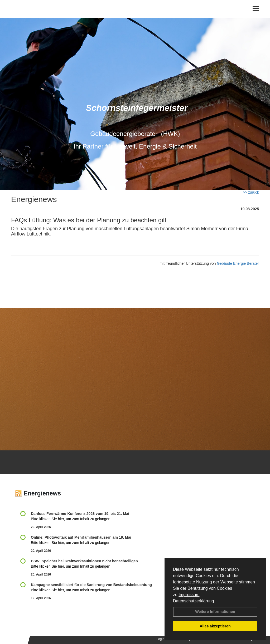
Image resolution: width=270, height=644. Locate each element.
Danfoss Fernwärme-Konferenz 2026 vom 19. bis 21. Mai (80, 514)
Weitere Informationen (215, 612)
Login (160, 639)
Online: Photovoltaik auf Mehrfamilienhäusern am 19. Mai (81, 537)
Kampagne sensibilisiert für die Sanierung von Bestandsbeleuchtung (91, 585)
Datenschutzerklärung (194, 601)
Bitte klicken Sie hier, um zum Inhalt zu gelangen (71, 519)
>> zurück (251, 192)
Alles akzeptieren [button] (215, 626)
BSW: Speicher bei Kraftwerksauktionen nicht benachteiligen (84, 561)
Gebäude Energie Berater (238, 263)
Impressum (189, 595)
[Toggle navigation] (256, 15)
